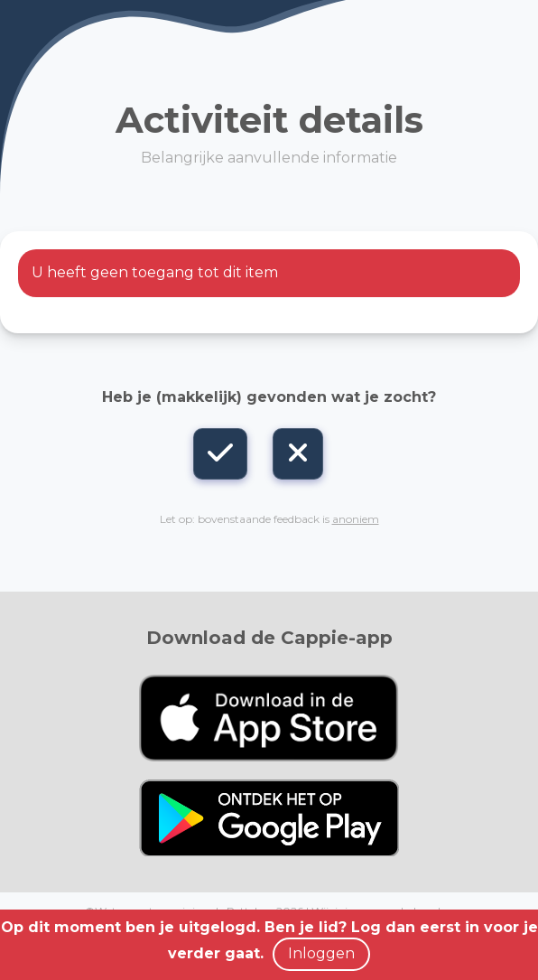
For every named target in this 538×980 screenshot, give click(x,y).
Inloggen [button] (321, 953)
